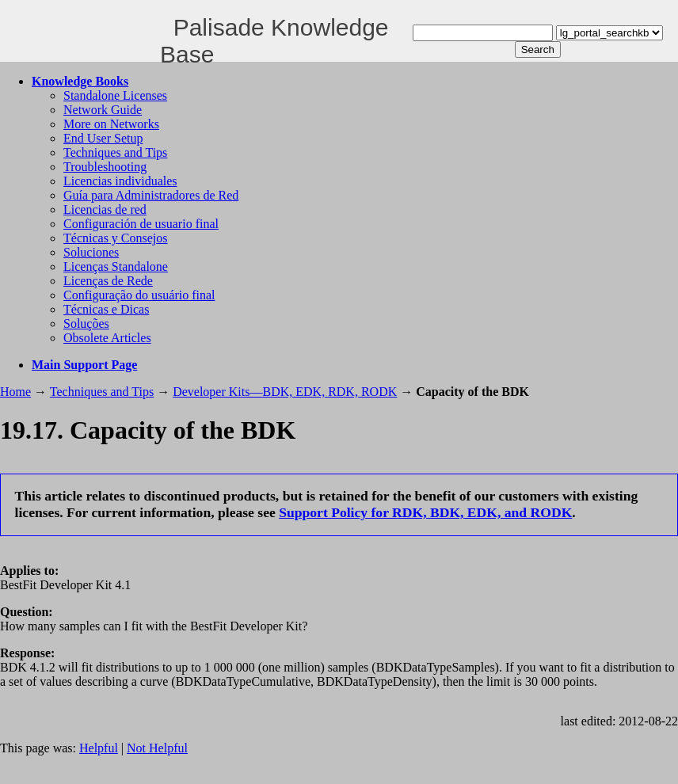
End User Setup (103, 138)
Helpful (99, 748)
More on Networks (111, 124)
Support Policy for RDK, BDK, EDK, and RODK (425, 512)
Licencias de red (105, 209)
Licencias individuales (120, 181)
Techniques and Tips (115, 152)
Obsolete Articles (107, 338)
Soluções (86, 323)
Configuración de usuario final (141, 224)
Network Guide (103, 110)
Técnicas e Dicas (106, 309)
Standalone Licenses (115, 95)
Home (15, 392)
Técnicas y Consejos (116, 238)
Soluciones (91, 252)
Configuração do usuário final (139, 295)
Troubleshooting (105, 167)
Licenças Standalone (116, 266)
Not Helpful (157, 748)
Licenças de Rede (108, 281)
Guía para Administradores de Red (151, 195)
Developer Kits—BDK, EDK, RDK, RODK (285, 392)
